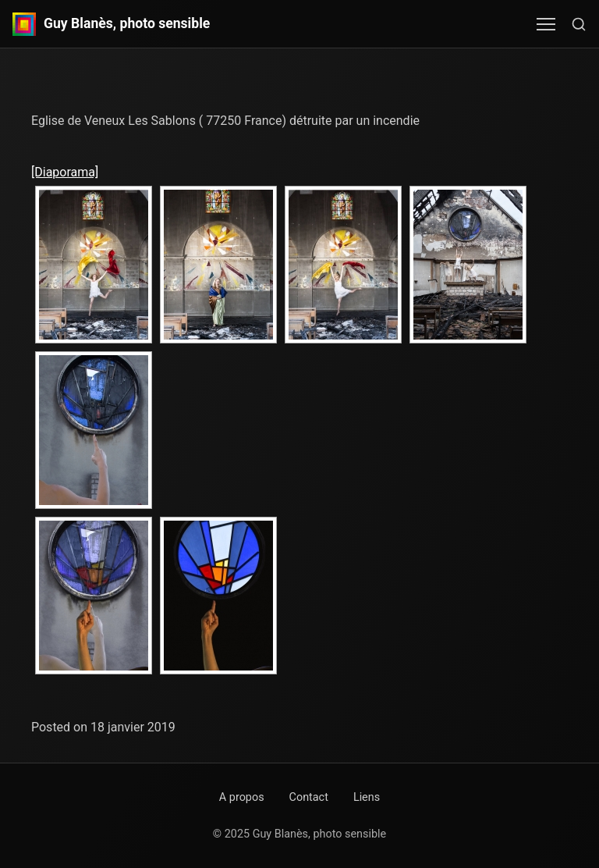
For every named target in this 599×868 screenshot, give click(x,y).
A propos (242, 797)
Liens (367, 797)
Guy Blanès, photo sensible (127, 24)
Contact (309, 797)
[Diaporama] (65, 172)
